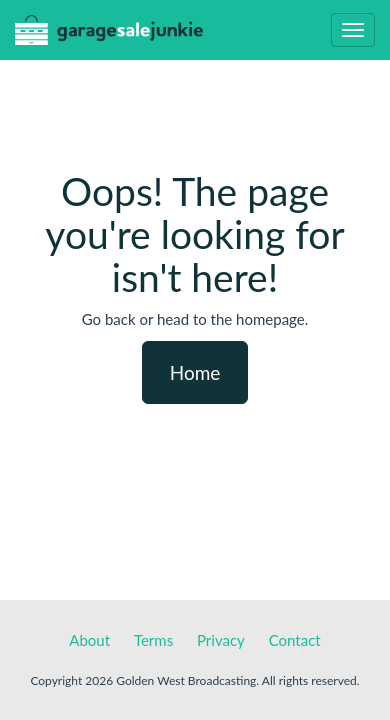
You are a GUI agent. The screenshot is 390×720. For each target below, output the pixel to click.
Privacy (221, 640)
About (89, 640)
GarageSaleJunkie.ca (109, 34)
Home (195, 372)
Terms (153, 640)
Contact (295, 640)
